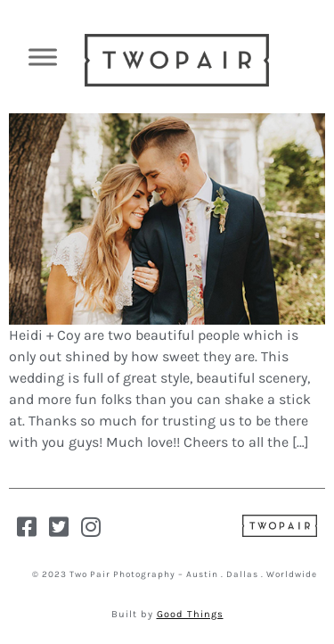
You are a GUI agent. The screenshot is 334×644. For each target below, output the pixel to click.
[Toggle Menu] (43, 57)
